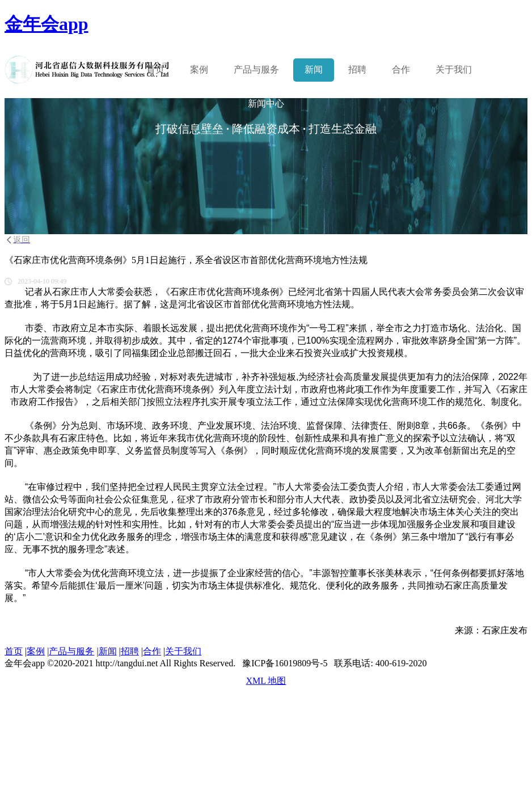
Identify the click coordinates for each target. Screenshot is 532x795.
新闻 (314, 69)
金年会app (47, 24)
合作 (401, 69)
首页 (155, 69)
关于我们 (454, 69)
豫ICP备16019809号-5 (285, 663)
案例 (199, 69)
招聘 (357, 69)
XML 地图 (266, 681)
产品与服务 (71, 651)
